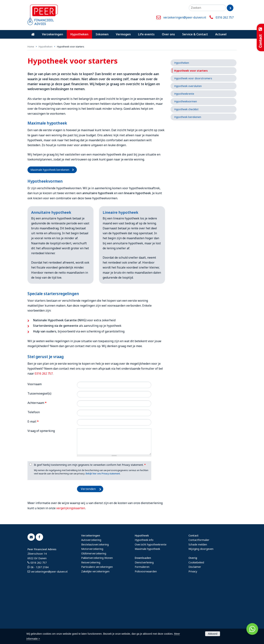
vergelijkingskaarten (71, 564)
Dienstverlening (144, 618)
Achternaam (37, 458)
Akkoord (213, 634)
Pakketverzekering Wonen (97, 614)
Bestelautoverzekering (95, 600)
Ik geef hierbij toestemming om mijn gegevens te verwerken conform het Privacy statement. (90, 520)
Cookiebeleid (196, 618)
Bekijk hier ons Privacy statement (103, 529)
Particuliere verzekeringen (97, 622)
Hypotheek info (144, 596)
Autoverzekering (91, 596)
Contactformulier (199, 596)
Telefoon (34, 468)
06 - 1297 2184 (40, 623)
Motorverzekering (92, 605)
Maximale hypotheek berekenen (50, 225)
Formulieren (142, 622)
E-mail (33, 477)
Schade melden (198, 600)
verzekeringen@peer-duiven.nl (185, 17)
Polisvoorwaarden (146, 627)
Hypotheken (46, 102)
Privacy (193, 627)
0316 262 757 (225, 17)
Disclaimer (195, 622)
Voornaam (35, 440)
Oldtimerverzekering (94, 609)
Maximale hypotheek (147, 605)
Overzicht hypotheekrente (151, 600)
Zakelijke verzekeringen (95, 627)
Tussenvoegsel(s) (39, 449)
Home (31, 102)
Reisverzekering (91, 618)
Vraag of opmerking (41, 486)
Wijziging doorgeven (201, 605)
